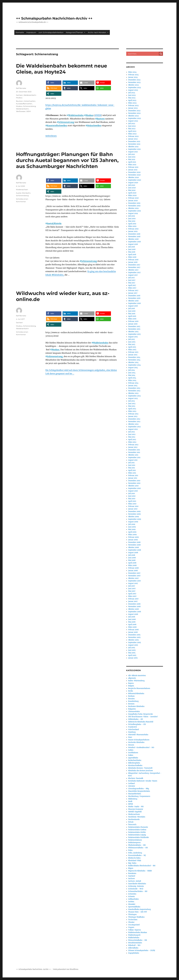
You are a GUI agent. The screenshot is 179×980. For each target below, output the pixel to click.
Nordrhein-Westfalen (137, 817)
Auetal (19, 193)
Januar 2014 (133, 386)
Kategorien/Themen (76, 32)
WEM (28, 111)
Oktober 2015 (133, 332)
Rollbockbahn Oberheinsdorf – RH (142, 866)
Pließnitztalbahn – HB (137, 845)
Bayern (131, 683)
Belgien (131, 686)
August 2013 (133, 398)
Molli (130, 801)
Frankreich (133, 727)
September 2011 (134, 458)
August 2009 (133, 522)
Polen (130, 850)
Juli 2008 (132, 555)
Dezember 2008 (134, 542)
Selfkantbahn (133, 899)
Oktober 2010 (133, 486)
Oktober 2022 (133, 116)
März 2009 (132, 535)
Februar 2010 (133, 506)
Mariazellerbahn (135, 794)
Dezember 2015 (134, 326)
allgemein (132, 678)
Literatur (132, 786)
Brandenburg (133, 701)
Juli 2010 (131, 493)
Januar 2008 (133, 571)
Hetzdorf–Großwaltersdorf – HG (141, 747)
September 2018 (134, 242)
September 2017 (134, 273)
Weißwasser (21, 111)
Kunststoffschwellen (57, 126)
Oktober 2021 (133, 147)
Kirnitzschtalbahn (135, 765)
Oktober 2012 (133, 424)
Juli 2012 (131, 432)
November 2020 (134, 175)
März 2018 (132, 257)
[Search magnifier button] (161, 54)
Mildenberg (133, 799)
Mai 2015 (132, 344)
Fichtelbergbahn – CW (137, 724)
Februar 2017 (133, 291)
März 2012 (132, 442)
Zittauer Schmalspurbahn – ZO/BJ (142, 950)
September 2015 (134, 334)
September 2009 (135, 519)
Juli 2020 (132, 185)
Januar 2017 (133, 293)
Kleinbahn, (59, 275)
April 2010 (132, 501)
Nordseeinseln (134, 819)
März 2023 (132, 103)
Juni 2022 (132, 126)
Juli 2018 (131, 247)
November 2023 (134, 82)
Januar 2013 (133, 416)
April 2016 (132, 316)
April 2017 (132, 285)
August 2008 (133, 553)
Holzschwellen (94, 126)
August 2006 (133, 614)
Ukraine (131, 922)
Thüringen (132, 914)
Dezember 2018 (134, 234)
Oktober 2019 (133, 208)
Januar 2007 (133, 601)
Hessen (131, 745)
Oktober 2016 (133, 301)
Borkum (131, 696)
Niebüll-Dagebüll (135, 812)
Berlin (131, 691)
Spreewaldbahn (134, 907)
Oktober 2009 (134, 517)
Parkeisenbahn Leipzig (137, 835)
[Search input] (143, 54)
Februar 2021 (133, 167)
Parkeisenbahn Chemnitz (138, 827)
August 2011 (133, 460)
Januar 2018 (133, 262)
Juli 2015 (131, 339)
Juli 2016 (132, 308)
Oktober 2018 (133, 239)
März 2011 (132, 473)
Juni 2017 (132, 280)
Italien (131, 755)
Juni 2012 (132, 434)
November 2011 (134, 452)
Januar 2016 (133, 324)
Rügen (131, 868)
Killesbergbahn (134, 763)
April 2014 (132, 378)
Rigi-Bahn (132, 863)
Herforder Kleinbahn (136, 742)
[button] (54, 83)
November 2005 (134, 637)
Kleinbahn (26, 193)
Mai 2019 (132, 221)
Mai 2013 (132, 406)
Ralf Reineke (21, 88)
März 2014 (132, 380)
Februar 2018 (133, 260)
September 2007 (135, 581)
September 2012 (134, 427)
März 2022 (132, 134)
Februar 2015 (133, 352)
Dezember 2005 (134, 635)
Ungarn (131, 927)
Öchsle (131, 822)
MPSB (131, 804)
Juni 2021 (132, 157)
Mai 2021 (132, 159)
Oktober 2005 (133, 640)
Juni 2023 (132, 95)
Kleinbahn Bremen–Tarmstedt (140, 768)
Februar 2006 (133, 630)
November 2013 (134, 391)
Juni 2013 (132, 404)
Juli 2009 (132, 524)
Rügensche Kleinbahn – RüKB (140, 871)
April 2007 (132, 594)
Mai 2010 (132, 499)
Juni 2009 (132, 527)
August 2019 (133, 213)
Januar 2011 (133, 478)
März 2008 (132, 565)
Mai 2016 (132, 314)
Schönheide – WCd (136, 889)
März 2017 (132, 288)
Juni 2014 (132, 373)
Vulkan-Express (135, 930)
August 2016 (133, 306)
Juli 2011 (131, 463)
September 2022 (135, 118)
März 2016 (132, 319)
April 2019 (132, 224)
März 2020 (132, 195)
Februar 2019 (133, 229)
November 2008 (134, 545)
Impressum (31, 32)
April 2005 (132, 655)
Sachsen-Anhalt (135, 881)
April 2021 (132, 162)
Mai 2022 (132, 129)
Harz (130, 737)
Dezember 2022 (134, 111)
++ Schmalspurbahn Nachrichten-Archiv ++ (54, 18)
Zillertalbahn (133, 948)
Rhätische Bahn (134, 858)
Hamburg (132, 732)
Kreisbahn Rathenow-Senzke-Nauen (143, 781)
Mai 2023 (132, 98)
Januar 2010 (133, 509)
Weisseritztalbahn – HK (138, 940)
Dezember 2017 (134, 265)
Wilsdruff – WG (134, 945)
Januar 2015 (133, 355)
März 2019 (132, 226)
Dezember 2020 (134, 172)
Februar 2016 (133, 321)
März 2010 (132, 504)
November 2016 (134, 298)
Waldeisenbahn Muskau (138, 932)
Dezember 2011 (134, 450)
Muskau (89, 115)
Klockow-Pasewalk (136, 778)
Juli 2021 (131, 154)
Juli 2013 (131, 401)
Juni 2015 (132, 342)
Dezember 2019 (134, 203)
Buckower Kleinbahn (136, 706)
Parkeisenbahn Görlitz (137, 832)
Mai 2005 (132, 653)
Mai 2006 (132, 622)
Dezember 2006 (134, 604)
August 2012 (133, 429)
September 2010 (134, 488)
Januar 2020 (133, 201)
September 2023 (134, 88)
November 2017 (134, 267)
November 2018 (134, 237)
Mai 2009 (132, 529)
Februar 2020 (133, 198)
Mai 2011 (132, 468)
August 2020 (133, 183)
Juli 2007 (132, 586)
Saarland (132, 876)
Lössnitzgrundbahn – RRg (139, 789)
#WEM (98, 115)
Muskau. (56, 350)
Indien (131, 750)
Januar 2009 (133, 540)
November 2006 (134, 607)
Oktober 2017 (133, 270)
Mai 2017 (132, 283)
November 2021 (134, 144)
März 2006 (132, 627)
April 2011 (132, 470)
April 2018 (132, 255)
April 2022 (132, 131)
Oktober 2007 (133, 578)
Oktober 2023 (133, 85)
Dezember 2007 (134, 573)
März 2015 (132, 350)
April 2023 (132, 100)
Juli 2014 (131, 370)
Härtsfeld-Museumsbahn (138, 735)
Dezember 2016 (134, 296)
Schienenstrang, (55, 356)
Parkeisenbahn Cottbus (137, 830)
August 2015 (133, 337)
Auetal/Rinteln (54, 223)
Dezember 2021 (134, 141)
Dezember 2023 (134, 80)
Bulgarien (132, 709)
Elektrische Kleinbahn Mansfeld (141, 722)
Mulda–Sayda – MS (136, 807)
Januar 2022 (133, 139)
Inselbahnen (133, 753)
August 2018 (133, 244)
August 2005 (133, 645)
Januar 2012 (133, 447)
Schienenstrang (66, 122)
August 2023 (133, 90)
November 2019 (134, 206)
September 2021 (134, 149)
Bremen (131, 704)
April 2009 (132, 532)
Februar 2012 (133, 445)
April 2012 (132, 440)
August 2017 (133, 275)
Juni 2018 (132, 249)
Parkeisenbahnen (135, 840)
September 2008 (135, 550)
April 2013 (132, 409)
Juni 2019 (132, 219)
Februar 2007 (133, 599)
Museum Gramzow (136, 809)
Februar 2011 (133, 476)
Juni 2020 (132, 188)
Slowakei (132, 904)
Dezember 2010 (134, 481)
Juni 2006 (132, 619)
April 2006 (132, 625)
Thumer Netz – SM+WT (138, 912)
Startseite (20, 32)
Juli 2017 (131, 278)
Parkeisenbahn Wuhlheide (138, 837)
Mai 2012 (132, 437)
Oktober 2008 (133, 547)
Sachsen (19, 95)
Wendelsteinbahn (135, 943)
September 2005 (135, 643)
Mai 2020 (132, 190)
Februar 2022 (133, 136)
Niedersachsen (22, 190)
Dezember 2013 (134, 388)
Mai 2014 (132, 375)
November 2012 (134, 422)
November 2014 (134, 360)
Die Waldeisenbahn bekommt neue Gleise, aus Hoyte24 (62, 69)
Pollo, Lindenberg (135, 853)
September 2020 (135, 180)
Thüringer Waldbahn (136, 917)
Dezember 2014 (134, 357)
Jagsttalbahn (133, 758)
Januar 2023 (133, 108)
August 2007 (133, 583)
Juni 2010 (132, 496)
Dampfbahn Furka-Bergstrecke (140, 714)
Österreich (132, 825)
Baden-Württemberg (136, 681)
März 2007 (132, 596)
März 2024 (132, 72)
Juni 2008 (132, 558)
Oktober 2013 (133, 393)
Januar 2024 (133, 77)
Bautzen (101, 119)
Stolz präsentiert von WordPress (66, 969)
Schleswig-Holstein (136, 886)
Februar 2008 (133, 568)
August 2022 (133, 121)
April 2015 (132, 347)
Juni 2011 (132, 465)
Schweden (132, 894)
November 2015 (134, 329)
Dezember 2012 (134, 419)
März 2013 (132, 411)
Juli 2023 (132, 93)
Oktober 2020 (133, 177)
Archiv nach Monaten (98, 32)
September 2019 (134, 211)
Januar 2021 (133, 170)
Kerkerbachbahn (135, 760)
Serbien (131, 902)
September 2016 (134, 303)
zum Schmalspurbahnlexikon (51, 32)
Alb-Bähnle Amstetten (137, 676)
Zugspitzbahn (134, 953)
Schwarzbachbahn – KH (138, 891)
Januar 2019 (133, 231)
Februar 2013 (133, 414)
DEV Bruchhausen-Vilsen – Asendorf (143, 717)
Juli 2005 (132, 648)
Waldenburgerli (134, 935)
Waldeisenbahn (76, 115)
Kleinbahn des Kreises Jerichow (140, 771)
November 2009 (134, 514)
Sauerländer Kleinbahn (137, 884)
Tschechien (133, 920)
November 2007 (134, 576)
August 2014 (133, 368)
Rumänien (132, 873)
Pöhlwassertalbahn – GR (138, 848)
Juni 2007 (132, 589)
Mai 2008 (132, 560)
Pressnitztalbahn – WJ (137, 855)
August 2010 (133, 491)
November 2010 (134, 483)
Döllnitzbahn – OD (136, 719)
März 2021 (132, 165)
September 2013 (134, 396)
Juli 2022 (132, 124)
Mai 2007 (132, 591)
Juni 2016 (132, 311)
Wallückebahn (134, 938)
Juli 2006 (132, 617)
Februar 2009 (133, 537)
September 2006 (135, 612)
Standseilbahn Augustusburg (140, 909)
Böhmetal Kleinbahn (136, 694)
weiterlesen (51, 136)
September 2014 (134, 365)
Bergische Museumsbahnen (139, 688)
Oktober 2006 (134, 609)
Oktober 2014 (133, 362)
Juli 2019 (132, 216)
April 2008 (132, 563)
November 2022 (134, 113)
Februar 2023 (133, 106)
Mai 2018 (132, 252)
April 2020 (132, 193)
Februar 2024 (133, 75)
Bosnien (131, 699)
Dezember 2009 (134, 511)
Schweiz (131, 896)
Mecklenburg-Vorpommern (139, 796)
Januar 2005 (133, 658)
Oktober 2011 (133, 455)
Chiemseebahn (134, 712)
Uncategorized (134, 925)
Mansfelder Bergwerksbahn (139, 791)
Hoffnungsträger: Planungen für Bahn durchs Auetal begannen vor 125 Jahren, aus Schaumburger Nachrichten (67, 160)
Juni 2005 (132, 650)
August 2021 (133, 152)
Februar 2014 (133, 383)
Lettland (131, 783)
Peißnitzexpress (134, 843)
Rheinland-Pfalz (135, 861)
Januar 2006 (133, 632)
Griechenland (134, 729)
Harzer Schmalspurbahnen (139, 740)
